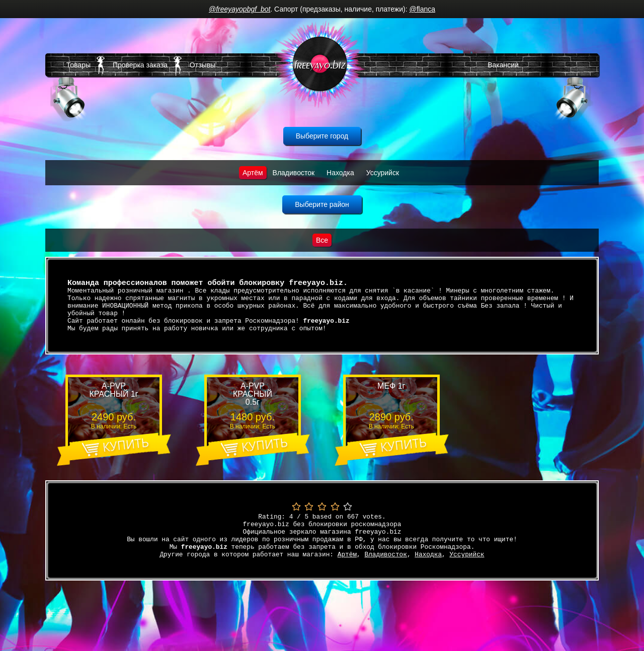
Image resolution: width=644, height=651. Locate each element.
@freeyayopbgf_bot (239, 9)
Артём (253, 173)
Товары (78, 65)
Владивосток (294, 173)
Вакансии (503, 65)
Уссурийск (383, 173)
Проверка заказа (140, 65)
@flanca (422, 9)
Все (322, 240)
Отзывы (203, 65)
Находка (340, 173)
